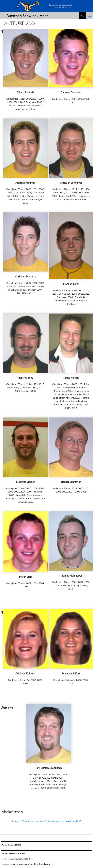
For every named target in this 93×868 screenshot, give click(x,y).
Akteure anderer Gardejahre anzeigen (46, 821)
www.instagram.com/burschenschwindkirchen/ (31, 864)
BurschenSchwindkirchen (22, 859)
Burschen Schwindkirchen (27, 16)
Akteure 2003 (19, 821)
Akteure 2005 (74, 821)
